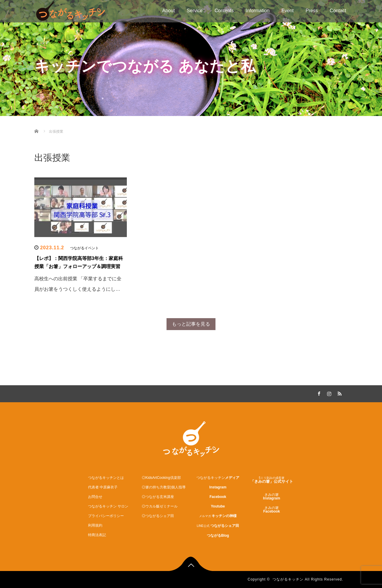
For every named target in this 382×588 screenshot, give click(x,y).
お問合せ (95, 497)
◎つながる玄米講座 (158, 497)
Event (288, 11)
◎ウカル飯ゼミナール (160, 506)
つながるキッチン (288, 579)
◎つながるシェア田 (158, 516)
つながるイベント (84, 248)
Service (195, 11)
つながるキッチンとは (106, 478)
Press (312, 11)
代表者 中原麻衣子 (103, 487)
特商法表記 (97, 535)
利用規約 (95, 525)
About (169, 11)
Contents (224, 11)
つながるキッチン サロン (108, 506)
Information (258, 11)
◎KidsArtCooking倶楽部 (161, 478)
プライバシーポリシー (106, 516)
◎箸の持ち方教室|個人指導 (164, 487)
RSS (339, 393)
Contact (338, 11)
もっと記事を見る (191, 324)
